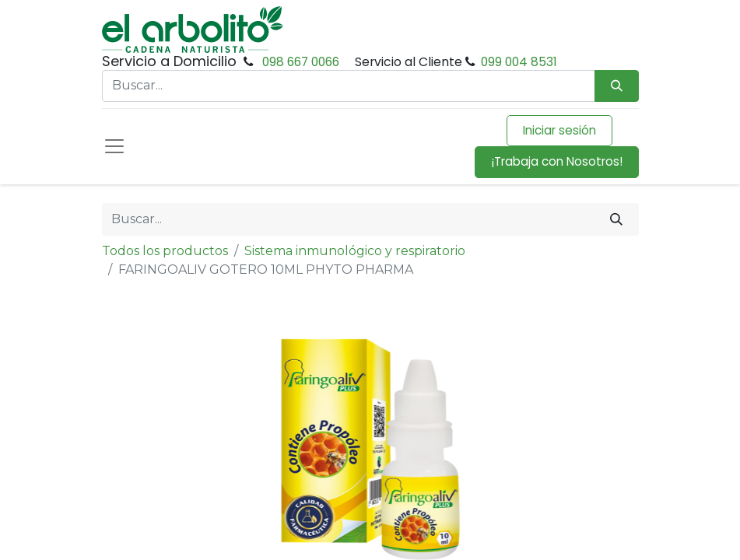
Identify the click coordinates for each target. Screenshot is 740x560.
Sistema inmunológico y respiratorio (355, 251)
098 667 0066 (301, 62)
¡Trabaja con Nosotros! (557, 161)
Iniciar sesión (559, 130)
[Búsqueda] (617, 86)
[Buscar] (616, 219)
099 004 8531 (519, 62)
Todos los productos (165, 251)
